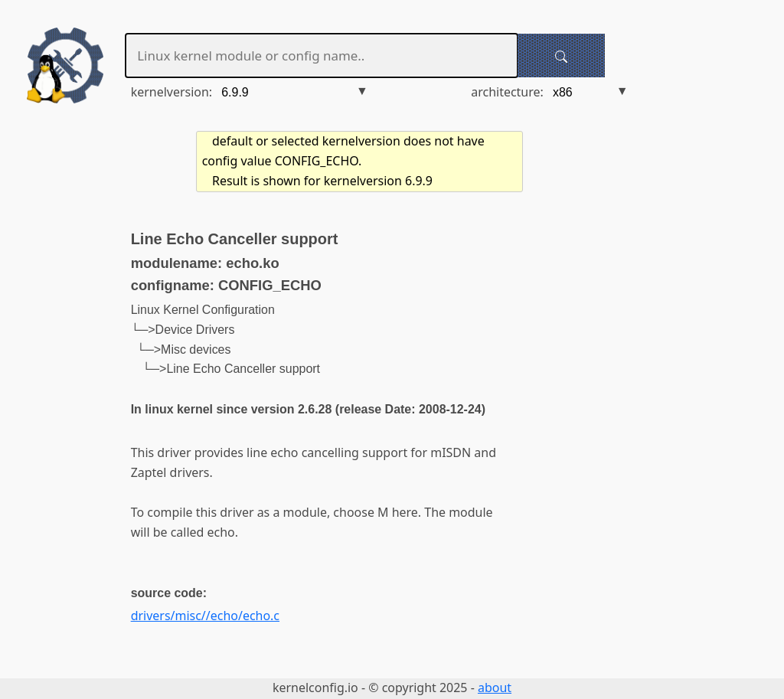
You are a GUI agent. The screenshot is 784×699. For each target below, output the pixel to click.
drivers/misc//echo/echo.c (205, 616)
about (495, 688)
